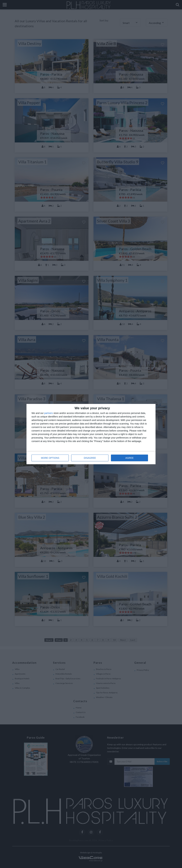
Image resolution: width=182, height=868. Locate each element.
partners (49, 413)
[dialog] (91, 434)
